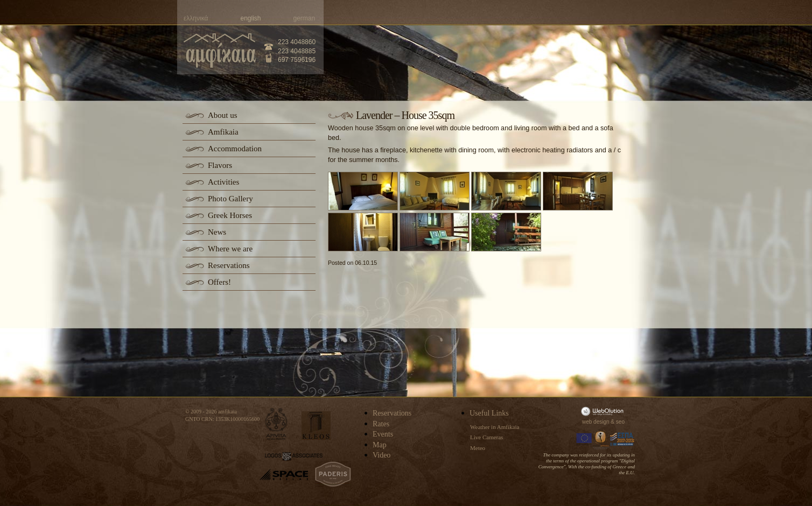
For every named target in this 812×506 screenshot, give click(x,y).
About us (223, 115)
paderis (333, 474)
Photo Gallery (230, 199)
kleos (316, 426)
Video (381, 455)
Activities (223, 182)
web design (596, 422)
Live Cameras (486, 437)
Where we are (230, 249)
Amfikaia (223, 132)
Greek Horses (230, 215)
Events (383, 434)
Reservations (229, 265)
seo (620, 422)
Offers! (219, 282)
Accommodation (235, 149)
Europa (584, 439)
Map (380, 445)
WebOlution (604, 411)
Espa (622, 439)
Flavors (220, 165)
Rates (381, 424)
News (217, 232)
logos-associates (294, 456)
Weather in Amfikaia (495, 427)
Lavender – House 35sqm (405, 115)
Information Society (601, 439)
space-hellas (284, 475)
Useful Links (489, 413)
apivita (276, 424)
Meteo (478, 448)
